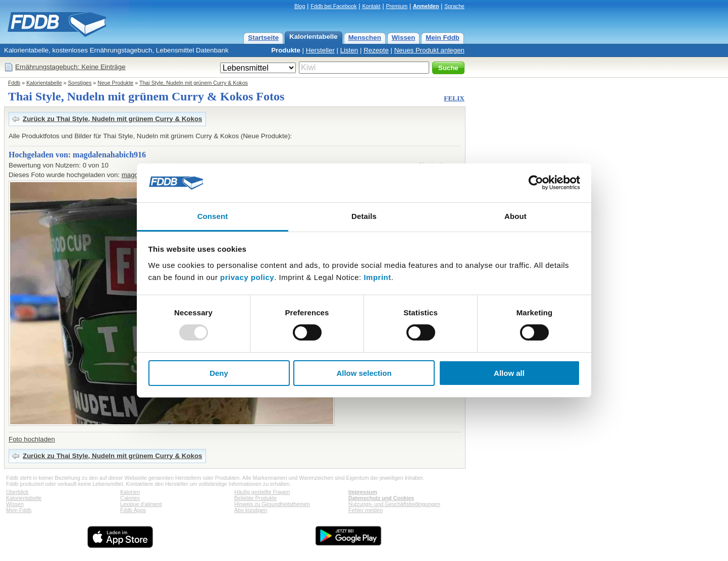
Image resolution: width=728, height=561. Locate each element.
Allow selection (364, 373)
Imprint (377, 277)
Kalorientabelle (314, 37)
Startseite (263, 38)
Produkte (286, 50)
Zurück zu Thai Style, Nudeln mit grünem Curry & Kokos (112, 119)
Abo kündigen (251, 510)
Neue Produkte (115, 83)
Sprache (454, 6)
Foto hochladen (32, 439)
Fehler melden (366, 510)
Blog (300, 6)
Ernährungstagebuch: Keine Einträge (70, 67)
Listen (349, 50)
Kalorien (130, 492)
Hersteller (320, 50)
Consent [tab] (213, 216)
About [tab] (515, 216)
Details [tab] (364, 216)
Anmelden (426, 6)
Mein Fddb (443, 38)
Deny (219, 373)
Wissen (404, 38)
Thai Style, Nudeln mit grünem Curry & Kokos (194, 83)
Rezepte (376, 50)
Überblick (17, 492)
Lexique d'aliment (141, 504)
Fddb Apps (133, 510)
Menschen (365, 38)
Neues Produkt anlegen (429, 50)
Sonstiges (80, 83)
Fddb (14, 83)
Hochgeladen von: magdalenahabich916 (77, 155)
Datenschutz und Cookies (381, 498)
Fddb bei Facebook (333, 6)
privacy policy (247, 277)
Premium (397, 6)
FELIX (454, 98)
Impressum (363, 492)
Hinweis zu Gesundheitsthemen (272, 504)
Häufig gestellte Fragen (262, 492)
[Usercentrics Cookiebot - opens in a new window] (536, 183)
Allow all (509, 373)
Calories (130, 498)
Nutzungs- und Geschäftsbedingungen (394, 504)
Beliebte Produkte (255, 498)
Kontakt (371, 6)
